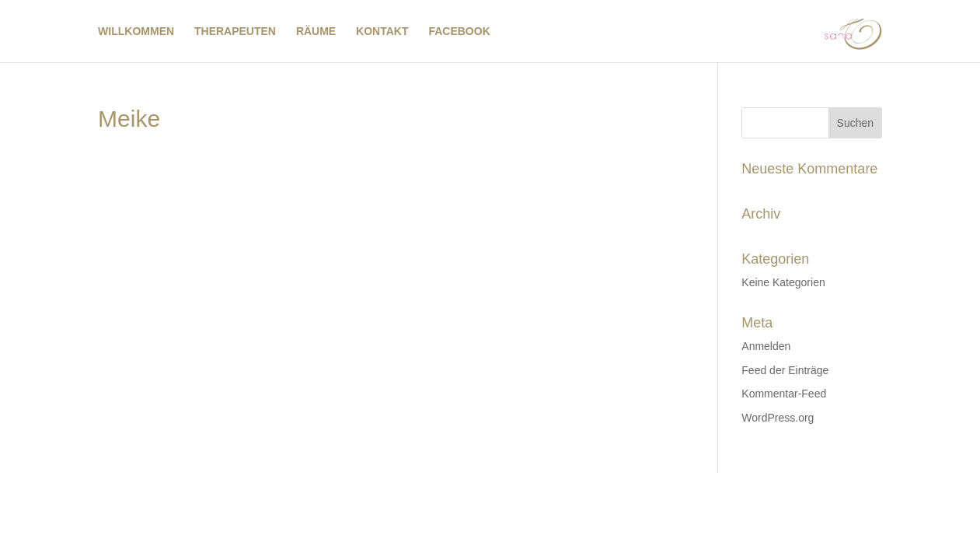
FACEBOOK (459, 31)
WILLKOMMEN (136, 31)
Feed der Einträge (785, 370)
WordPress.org (778, 418)
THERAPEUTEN (235, 31)
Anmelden (766, 346)
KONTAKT (382, 31)
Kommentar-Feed (784, 394)
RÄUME (316, 31)
